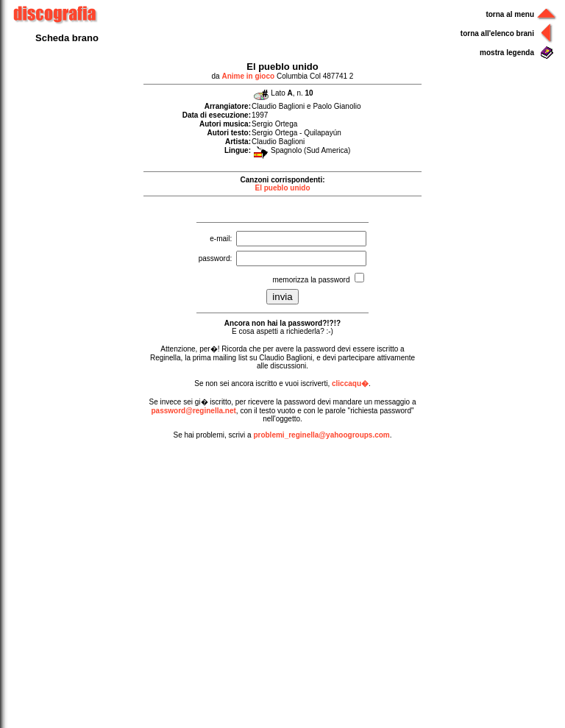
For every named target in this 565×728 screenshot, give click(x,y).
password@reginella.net (193, 411)
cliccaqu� (350, 383)
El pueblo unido (283, 188)
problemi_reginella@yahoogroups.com (321, 435)
